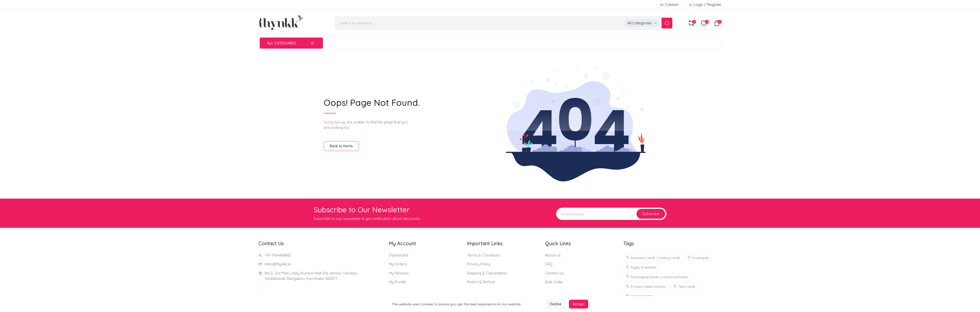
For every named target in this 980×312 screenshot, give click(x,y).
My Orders (398, 264)
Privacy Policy (479, 264)
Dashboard (398, 255)
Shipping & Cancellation (487, 273)
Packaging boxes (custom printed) (657, 277)
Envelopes (698, 258)
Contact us (554, 273)
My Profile (397, 282)
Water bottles (640, 296)
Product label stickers (646, 286)
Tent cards (684, 286)
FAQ (549, 264)
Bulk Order (554, 282)
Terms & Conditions (484, 255)
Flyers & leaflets (641, 267)
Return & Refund (481, 282)
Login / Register (705, 5)
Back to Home (341, 146)
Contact (669, 5)
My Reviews (399, 273)
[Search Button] (667, 23)
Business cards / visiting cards (653, 258)
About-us (553, 255)
